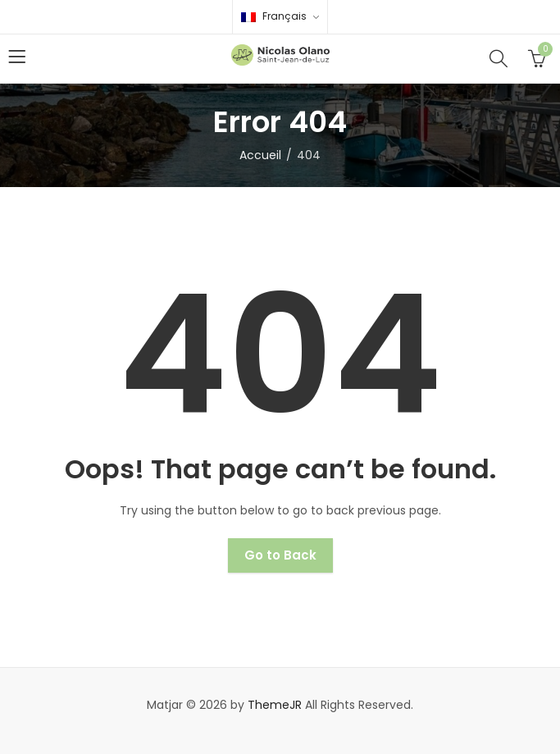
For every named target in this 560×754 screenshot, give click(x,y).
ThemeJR (275, 705)
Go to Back (280, 555)
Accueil (260, 155)
